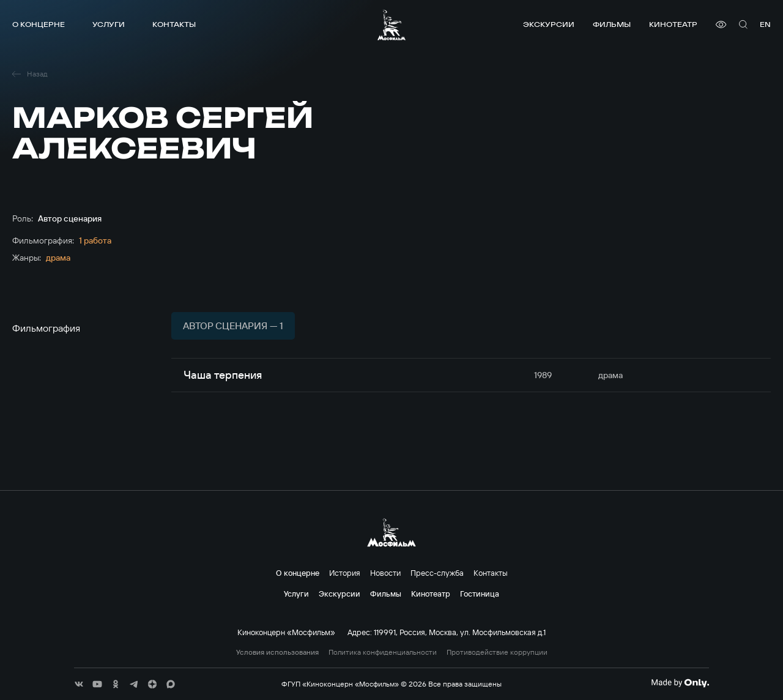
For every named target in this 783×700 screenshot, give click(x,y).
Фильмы (612, 24)
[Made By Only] (680, 683)
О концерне (39, 24)
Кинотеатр (673, 24)
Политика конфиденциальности (383, 652)
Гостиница (480, 594)
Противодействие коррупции (497, 652)
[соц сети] (79, 684)
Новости (385, 573)
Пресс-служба (437, 573)
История (345, 573)
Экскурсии (549, 24)
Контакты (174, 24)
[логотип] (391, 25)
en (765, 24)
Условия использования (277, 652)
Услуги (109, 24)
